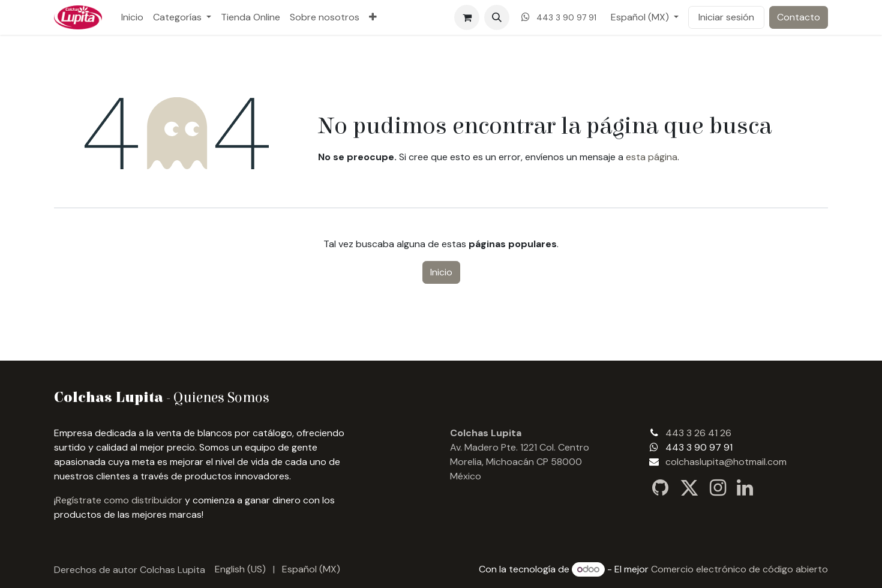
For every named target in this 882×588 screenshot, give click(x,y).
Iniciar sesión (726, 17)
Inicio (441, 272)
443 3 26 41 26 (698, 433)
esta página (652, 157)
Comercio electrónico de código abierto (739, 569)
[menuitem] (132, 17)
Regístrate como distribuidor (119, 500)
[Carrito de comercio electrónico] (467, 17)
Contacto (799, 17)
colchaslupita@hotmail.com (726, 462)
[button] (497, 17)
